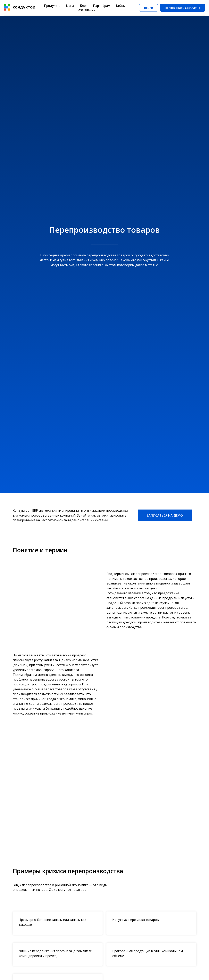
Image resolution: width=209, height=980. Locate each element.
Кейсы (121, 6)
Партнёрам (102, 6)
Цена (70, 6)
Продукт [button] (51, 6)
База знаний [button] (86, 10)
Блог (84, 6)
